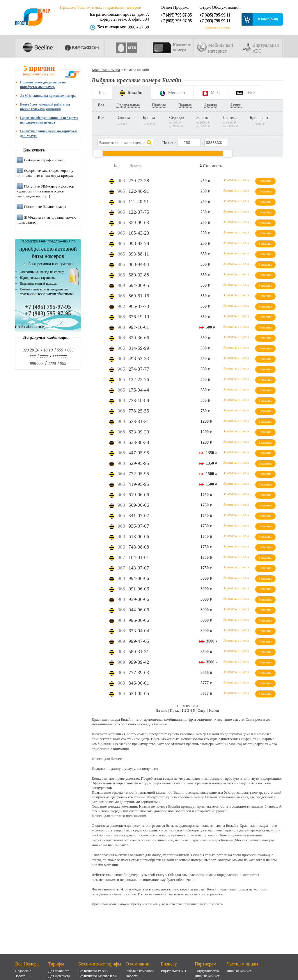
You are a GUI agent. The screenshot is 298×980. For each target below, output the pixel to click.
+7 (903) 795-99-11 (214, 21)
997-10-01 (139, 327)
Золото (20, 976)
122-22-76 (139, 380)
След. (202, 710)
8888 (52, 363)
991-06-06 (139, 589)
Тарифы (56, 964)
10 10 (48, 350)
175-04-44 (139, 390)
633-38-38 (139, 442)
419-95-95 (139, 484)
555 (60, 350)
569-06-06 (139, 505)
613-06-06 (139, 537)
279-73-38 (139, 181)
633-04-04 (139, 631)
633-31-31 (139, 421)
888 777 (36, 363)
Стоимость (212, 166)
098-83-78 (139, 243)
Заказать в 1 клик (236, 180)
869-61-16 (139, 296)
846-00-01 (139, 683)
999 (63, 363)
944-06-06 (139, 610)
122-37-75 (139, 212)
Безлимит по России (93, 971)
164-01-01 (139, 557)
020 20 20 (31, 350)
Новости (132, 976)
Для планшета (59, 971)
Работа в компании (140, 971)
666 (70, 350)
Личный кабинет (207, 976)
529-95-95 (139, 463)
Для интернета (59, 976)
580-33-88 (139, 275)
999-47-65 (139, 641)
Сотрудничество (207, 971)
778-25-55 (139, 411)
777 (32, 357)
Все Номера (27, 964)
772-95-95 (139, 474)
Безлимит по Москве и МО (98, 976)
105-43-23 (139, 233)
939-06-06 (139, 599)
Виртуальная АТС (174, 971)
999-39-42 (139, 662)
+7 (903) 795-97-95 (176, 21)
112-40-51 (139, 202)
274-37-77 (139, 369)
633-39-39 (139, 432)
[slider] (98, 153)
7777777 (59, 357)
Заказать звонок (217, 27)
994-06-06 (139, 578)
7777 (44, 357)
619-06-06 (139, 495)
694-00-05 (139, 285)
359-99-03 (139, 223)
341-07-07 (139, 516)
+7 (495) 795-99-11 (214, 15)
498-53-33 (139, 359)
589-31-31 (139, 652)
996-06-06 (139, 620)
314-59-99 (139, 348)
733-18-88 (139, 400)
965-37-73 (139, 306)
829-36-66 (139, 338)
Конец (214, 710)
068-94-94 (139, 264)
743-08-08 (139, 547)
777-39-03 (139, 673)
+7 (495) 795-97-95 (176, 15)
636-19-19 (139, 317)
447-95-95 (139, 453)
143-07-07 (139, 568)
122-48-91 (139, 191)
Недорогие (23, 971)
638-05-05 (139, 694)
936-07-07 (139, 526)
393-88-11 (139, 254)
